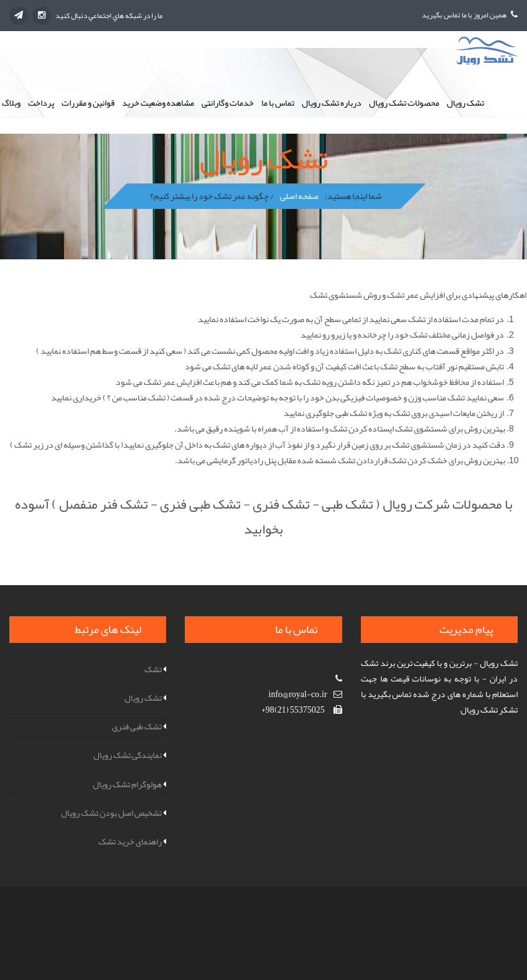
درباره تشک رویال (332, 103)
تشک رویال (465, 103)
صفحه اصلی (299, 196)
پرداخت (41, 103)
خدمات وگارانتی (228, 103)
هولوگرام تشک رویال (127, 784)
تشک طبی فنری (137, 726)
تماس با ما (278, 103)
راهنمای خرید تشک (130, 841)
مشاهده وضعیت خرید (158, 103)
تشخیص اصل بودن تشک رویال (111, 813)
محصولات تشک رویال (404, 103)
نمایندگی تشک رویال (128, 755)
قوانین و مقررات (88, 103)
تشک (153, 669)
